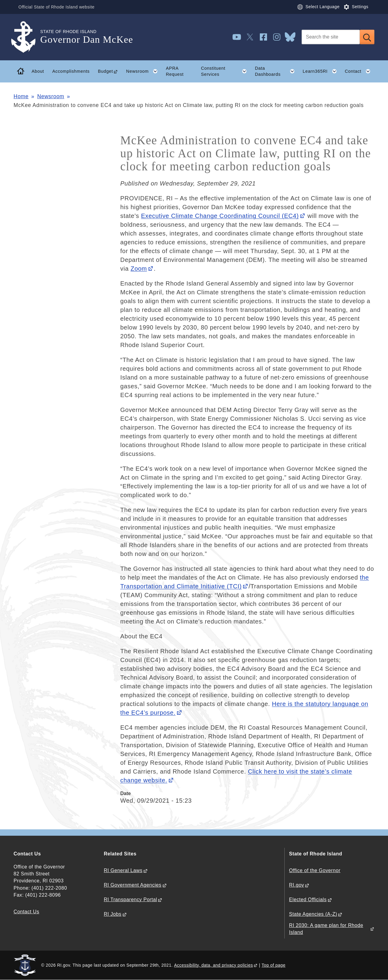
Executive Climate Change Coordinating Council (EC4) (220, 216)
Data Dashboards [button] (277, 71)
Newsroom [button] (144, 71)
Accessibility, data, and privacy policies (213, 965)
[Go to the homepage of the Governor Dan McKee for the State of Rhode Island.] (27, 37)
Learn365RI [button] (321, 71)
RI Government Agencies (132, 885)
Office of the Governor (315, 870)
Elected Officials (308, 900)
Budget (105, 71)
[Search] (331, 37)
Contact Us (27, 912)
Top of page (274, 965)
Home (21, 96)
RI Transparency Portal (130, 900)
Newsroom (51, 96)
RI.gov (297, 885)
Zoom (139, 269)
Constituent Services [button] (226, 71)
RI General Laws (123, 870)
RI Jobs (112, 914)
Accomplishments (71, 71)
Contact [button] (360, 71)
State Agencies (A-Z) (313, 914)
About (38, 71)
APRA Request (175, 71)
